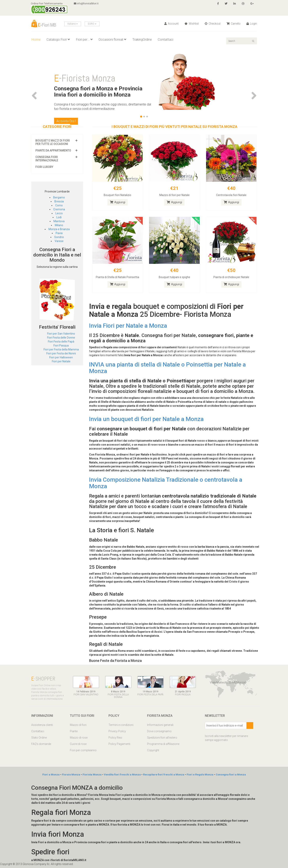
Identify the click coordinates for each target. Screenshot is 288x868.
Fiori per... (84, 39)
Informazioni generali (160, 725)
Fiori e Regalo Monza (200, 775)
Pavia (59, 233)
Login (252, 24)
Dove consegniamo (159, 731)
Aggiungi (118, 202)
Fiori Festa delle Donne (61, 338)
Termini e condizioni (121, 725)
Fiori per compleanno (83, 750)
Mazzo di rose (79, 738)
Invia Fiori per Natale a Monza (128, 326)
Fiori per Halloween (61, 357)
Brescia (59, 201)
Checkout (213, 24)
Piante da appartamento (53, 150)
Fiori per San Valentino (61, 334)
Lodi (59, 217)
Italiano (73, 24)
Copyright (153, 750)
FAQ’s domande (41, 744)
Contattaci (165, 39)
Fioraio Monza (71, 775)
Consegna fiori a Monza (231, 775)
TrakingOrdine (142, 39)
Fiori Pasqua (61, 345)
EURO (92, 24)
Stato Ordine (39, 738)
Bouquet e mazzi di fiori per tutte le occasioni (53, 142)
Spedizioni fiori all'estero (162, 738)
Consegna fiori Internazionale (47, 159)
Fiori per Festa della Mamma (61, 349)
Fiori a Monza (51, 775)
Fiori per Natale (61, 361)
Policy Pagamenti (119, 744)
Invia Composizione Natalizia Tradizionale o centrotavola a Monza (166, 483)
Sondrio (59, 237)
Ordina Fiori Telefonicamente (50, 8)
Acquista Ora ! (66, 121)
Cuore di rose (78, 744)
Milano (59, 225)
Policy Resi (115, 738)
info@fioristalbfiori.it (87, 4)
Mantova (59, 221)
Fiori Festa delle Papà (61, 342)
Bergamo (59, 197)
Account (171, 24)
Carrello (233, 24)
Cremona (59, 209)
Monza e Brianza (59, 229)
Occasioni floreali (112, 39)
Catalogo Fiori (58, 39)
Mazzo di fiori (78, 725)
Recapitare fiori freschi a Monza (164, 775)
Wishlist (192, 24)
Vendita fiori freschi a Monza (122, 775)
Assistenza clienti (42, 725)
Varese (59, 241)
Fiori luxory (44, 167)
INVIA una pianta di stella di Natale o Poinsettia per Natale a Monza (167, 368)
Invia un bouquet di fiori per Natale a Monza (146, 419)
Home (36, 39)
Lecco (59, 213)
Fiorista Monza (92, 775)
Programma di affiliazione (163, 744)
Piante (74, 731)
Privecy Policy (117, 731)
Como (59, 205)
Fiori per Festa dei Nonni (61, 353)
